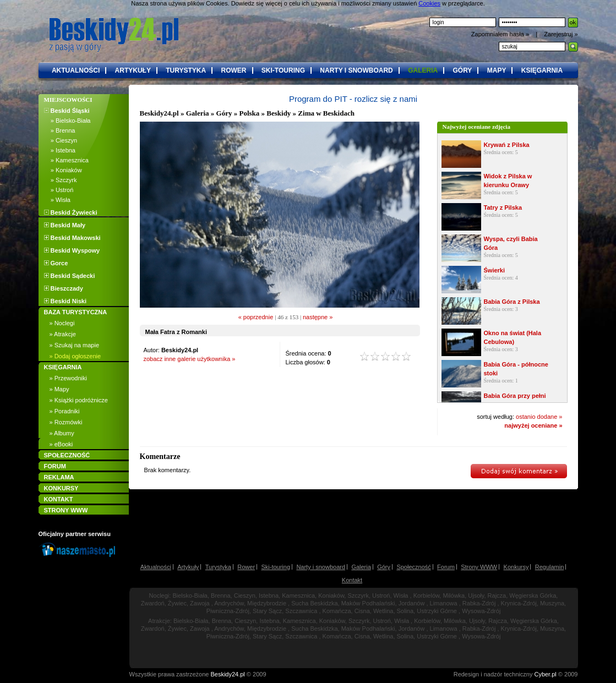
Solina (405, 611)
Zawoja (200, 603)
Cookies (429, 3)
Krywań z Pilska (507, 145)
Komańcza (337, 611)
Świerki (495, 270)
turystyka (186, 70)
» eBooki (61, 444)
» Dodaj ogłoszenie (75, 356)
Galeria (198, 113)
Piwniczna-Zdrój (228, 611)
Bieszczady (64, 288)
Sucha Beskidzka (314, 603)
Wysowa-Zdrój (481, 611)
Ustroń (381, 595)
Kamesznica (298, 595)
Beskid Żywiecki (71, 212)
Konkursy (516, 567)
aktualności (76, 70)
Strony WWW (479, 567)
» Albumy (62, 433)
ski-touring (283, 70)
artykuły (133, 70)
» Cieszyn (61, 140)
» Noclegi (62, 323)
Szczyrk (358, 595)
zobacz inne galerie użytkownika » (190, 359)
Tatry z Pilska (503, 207)
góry (462, 70)
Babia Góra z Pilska (512, 302)
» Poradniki (65, 411)
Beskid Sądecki (70, 276)
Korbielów (427, 595)
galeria (423, 70)
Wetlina (383, 611)
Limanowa (444, 603)
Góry (384, 567)
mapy (497, 70)
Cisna (362, 611)
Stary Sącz (267, 611)
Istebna (269, 595)
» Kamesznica (66, 160)
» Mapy (59, 389)
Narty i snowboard (321, 567)
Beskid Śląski (67, 111)
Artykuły (188, 567)
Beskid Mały (65, 225)
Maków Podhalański (368, 603)
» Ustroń (59, 190)
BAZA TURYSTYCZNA (76, 312)
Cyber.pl (545, 674)
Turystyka (218, 567)
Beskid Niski (65, 301)
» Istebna (60, 150)
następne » (318, 317)
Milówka (454, 595)
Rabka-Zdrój (479, 603)
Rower (246, 567)
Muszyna (552, 603)
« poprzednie (256, 317)
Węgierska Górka (533, 595)
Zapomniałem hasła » (501, 34)
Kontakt (352, 580)
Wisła (401, 595)
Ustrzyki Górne (437, 611)
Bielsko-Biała (190, 595)
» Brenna (60, 130)
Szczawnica (301, 611)
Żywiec (177, 603)
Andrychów (229, 603)
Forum (446, 567)
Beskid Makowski (72, 238)
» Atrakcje (63, 334)
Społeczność (413, 567)
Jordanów (412, 603)
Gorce (56, 263)
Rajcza (497, 595)
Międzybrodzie (267, 603)
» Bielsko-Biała (67, 121)
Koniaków (331, 595)
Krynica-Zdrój (519, 603)
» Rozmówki (66, 422)
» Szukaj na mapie (75, 345)
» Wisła (57, 200)
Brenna (220, 595)
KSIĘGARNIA (63, 367)
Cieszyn (245, 595)
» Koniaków (63, 170)
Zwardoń (153, 603)
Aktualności (156, 567)
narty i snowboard (356, 70)
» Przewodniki (68, 378)
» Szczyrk (61, 180)
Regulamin (550, 567)
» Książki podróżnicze (79, 400)
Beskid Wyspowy (72, 250)
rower (234, 70)
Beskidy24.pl (159, 113)
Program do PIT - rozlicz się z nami (353, 99)
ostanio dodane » (539, 417)
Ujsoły (476, 595)
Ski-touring (276, 567)
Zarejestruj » (561, 34)
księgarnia (542, 70)
